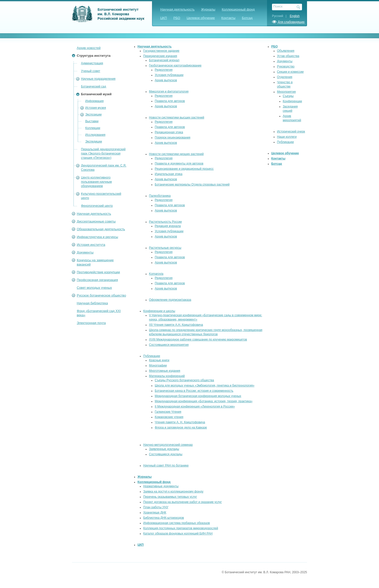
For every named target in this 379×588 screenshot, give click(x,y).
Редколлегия (164, 70)
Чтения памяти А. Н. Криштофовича (180, 422)
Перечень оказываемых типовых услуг (170, 497)
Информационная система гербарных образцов (176, 523)
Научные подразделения (98, 79)
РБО (177, 18)
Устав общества (288, 56)
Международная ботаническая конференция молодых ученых (198, 396)
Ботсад (247, 18)
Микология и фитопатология (169, 91)
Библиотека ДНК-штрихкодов (164, 518)
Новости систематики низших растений (176, 154)
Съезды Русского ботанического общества (184, 380)
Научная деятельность (177, 9)
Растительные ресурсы (165, 248)
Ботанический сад (93, 86)
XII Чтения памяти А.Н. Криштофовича (176, 325)
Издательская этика (168, 174)
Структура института (94, 56)
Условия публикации (169, 75)
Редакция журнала (168, 226)
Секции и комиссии (290, 72)
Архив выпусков (166, 80)
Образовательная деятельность (101, 229)
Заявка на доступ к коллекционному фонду (173, 491)
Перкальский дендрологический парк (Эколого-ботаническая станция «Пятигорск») (103, 153)
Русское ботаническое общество (101, 295)
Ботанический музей (96, 94)
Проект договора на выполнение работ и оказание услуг (182, 502)
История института (91, 245)
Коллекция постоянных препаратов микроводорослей (181, 528)
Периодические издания (160, 56)
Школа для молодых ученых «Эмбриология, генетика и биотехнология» (205, 385)
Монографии (158, 365)
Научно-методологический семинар (168, 445)
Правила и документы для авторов (179, 163)
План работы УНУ (156, 507)
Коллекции (93, 128)
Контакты (228, 18)
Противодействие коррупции (98, 272)
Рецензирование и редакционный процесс (184, 169)
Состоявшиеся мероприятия (169, 345)
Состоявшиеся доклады (166, 454)
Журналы (208, 9)
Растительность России (165, 222)
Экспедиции (94, 141)
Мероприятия (286, 92)
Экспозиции (93, 114)
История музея (96, 108)
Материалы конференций (167, 376)
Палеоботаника (160, 196)
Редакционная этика (169, 132)
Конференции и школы (159, 311)
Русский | (280, 16)
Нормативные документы (161, 486)
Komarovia (156, 274)
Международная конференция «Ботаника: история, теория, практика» (204, 401)
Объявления (286, 51)
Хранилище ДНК (155, 512)
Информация (94, 101)
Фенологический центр (97, 206)
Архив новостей (89, 48)
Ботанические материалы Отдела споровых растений (192, 184)
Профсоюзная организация (97, 280)
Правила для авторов (170, 101)
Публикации (152, 356)
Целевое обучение (201, 18)
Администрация (92, 63)
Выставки (92, 121)
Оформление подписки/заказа (170, 300)
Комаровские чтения (169, 417)
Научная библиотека (92, 303)
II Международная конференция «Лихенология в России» (195, 406)
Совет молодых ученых (94, 288)
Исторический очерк (291, 131)
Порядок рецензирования (172, 137)
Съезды (288, 96)
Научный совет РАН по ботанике (166, 465)
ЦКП (164, 18)
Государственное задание (161, 51)
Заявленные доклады (164, 449)
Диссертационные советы (96, 221)
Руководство (286, 66)
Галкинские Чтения (168, 412)
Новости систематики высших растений (177, 117)
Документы (85, 252)
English (295, 16)
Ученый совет (91, 71)
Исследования (95, 135)
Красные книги (159, 360)
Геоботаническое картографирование (175, 65)
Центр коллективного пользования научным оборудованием (96, 182)
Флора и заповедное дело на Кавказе (181, 427)
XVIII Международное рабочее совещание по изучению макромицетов (198, 339)
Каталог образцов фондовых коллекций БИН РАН (178, 533)
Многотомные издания (165, 371)
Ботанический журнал (164, 60)
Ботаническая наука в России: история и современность (194, 391)
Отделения (285, 77)
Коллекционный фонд (238, 9)
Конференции (292, 101)
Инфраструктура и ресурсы (97, 237)
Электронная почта (91, 323)
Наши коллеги (287, 137)
